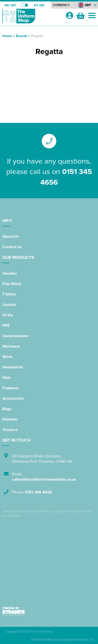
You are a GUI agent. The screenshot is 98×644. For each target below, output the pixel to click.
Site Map (14, 516)
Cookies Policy (42, 511)
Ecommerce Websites (45, 639)
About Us (11, 236)
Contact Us (12, 247)
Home (7, 36)
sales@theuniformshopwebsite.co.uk (44, 479)
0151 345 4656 (38, 492)
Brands (22, 36)
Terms (6, 511)
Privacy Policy (21, 511)
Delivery (74, 511)
